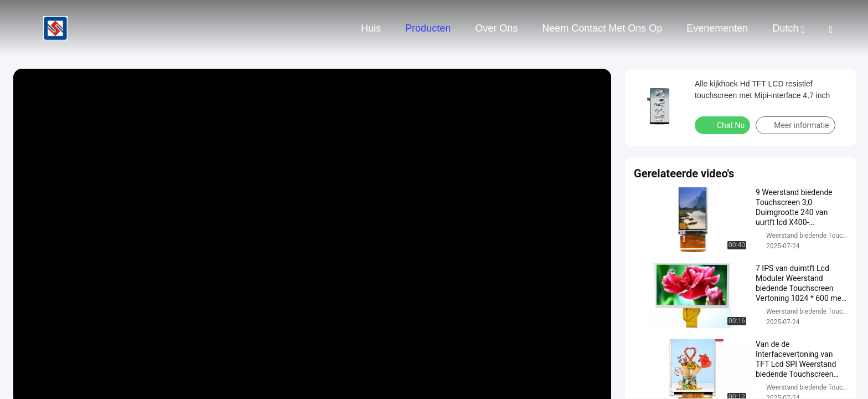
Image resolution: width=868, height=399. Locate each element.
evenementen (717, 28)
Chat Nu (724, 125)
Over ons (496, 28)
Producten (428, 28)
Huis (371, 28)
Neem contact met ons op (602, 28)
